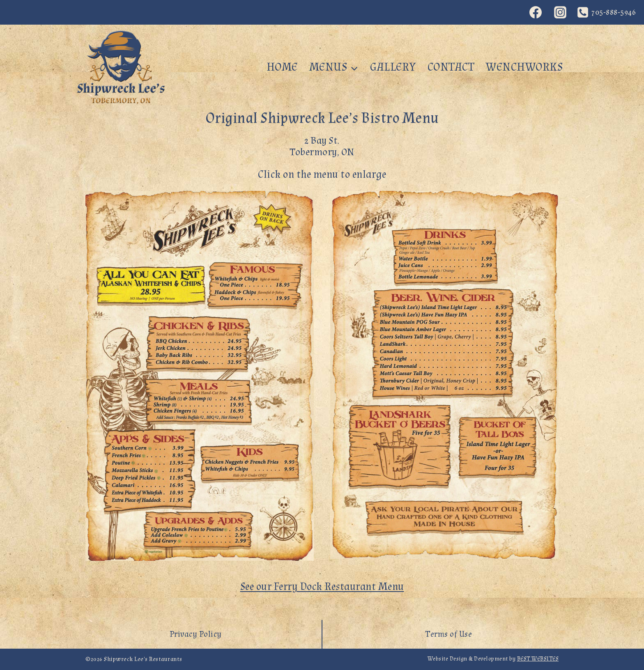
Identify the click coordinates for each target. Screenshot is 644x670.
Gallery (393, 67)
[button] (200, 376)
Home (282, 67)
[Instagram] (560, 12)
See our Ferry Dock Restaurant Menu (322, 587)
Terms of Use (448, 634)
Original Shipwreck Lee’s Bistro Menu (322, 118)
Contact (451, 67)
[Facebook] (536, 12)
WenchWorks (524, 67)
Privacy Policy (196, 634)
